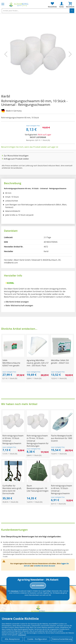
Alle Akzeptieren (12, 639)
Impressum (22, 635)
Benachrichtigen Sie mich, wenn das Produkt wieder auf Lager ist (30, 147)
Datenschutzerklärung (62, 639)
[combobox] (38, 11)
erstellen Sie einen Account (45, 566)
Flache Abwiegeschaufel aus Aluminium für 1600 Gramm (62, 438)
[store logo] (19, 4)
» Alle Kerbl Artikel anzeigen (16, 302)
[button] (6, 54)
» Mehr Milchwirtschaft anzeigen (19, 305)
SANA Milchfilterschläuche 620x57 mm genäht (11, 363)
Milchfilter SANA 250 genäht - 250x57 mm (60, 362)
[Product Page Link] (13, 356)
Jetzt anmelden (38, 585)
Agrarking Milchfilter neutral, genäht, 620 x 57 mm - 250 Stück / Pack (38, 363)
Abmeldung (15, 591)
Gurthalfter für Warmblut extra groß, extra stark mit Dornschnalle (12, 490)
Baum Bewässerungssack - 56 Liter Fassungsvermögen (38, 488)
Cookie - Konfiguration (37, 639)
